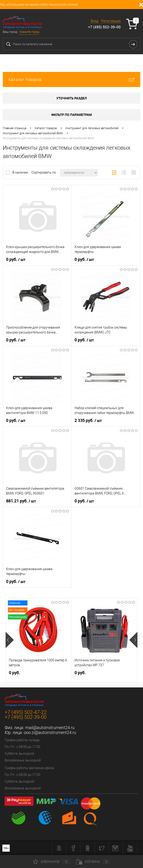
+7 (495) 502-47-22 (26, 712)
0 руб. (16, 259)
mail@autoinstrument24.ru (50, 728)
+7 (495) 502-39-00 (104, 27)
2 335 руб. (88, 421)
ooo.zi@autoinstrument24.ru (50, 732)
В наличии (20, 172)
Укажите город (29, 32)
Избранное (51, 862)
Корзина (93, 862)
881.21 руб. (21, 501)
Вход (95, 21)
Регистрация (111, 21)
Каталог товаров (71, 79)
